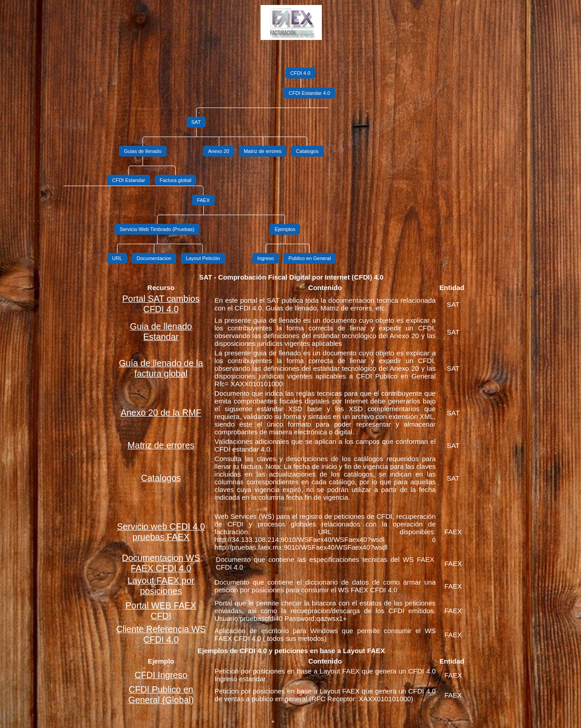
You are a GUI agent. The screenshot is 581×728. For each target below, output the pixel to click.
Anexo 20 (218, 151)
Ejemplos (285, 229)
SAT (196, 122)
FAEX (203, 200)
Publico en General (310, 258)
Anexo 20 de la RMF (161, 413)
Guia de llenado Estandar (161, 332)
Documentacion (154, 258)
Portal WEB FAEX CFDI (161, 611)
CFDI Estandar (129, 180)
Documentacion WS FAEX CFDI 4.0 (161, 563)
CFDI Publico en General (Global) (161, 695)
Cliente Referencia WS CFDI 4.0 (161, 634)
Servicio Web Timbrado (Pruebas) (157, 229)
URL (117, 258)
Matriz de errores (263, 151)
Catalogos (307, 151)
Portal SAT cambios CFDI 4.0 (161, 304)
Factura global (176, 180)
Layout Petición (203, 258)
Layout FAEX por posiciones (161, 586)
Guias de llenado (143, 151)
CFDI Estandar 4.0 (309, 93)
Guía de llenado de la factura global (161, 368)
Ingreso (266, 258)
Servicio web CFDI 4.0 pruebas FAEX (161, 532)
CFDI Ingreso (161, 675)
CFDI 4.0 (300, 73)
